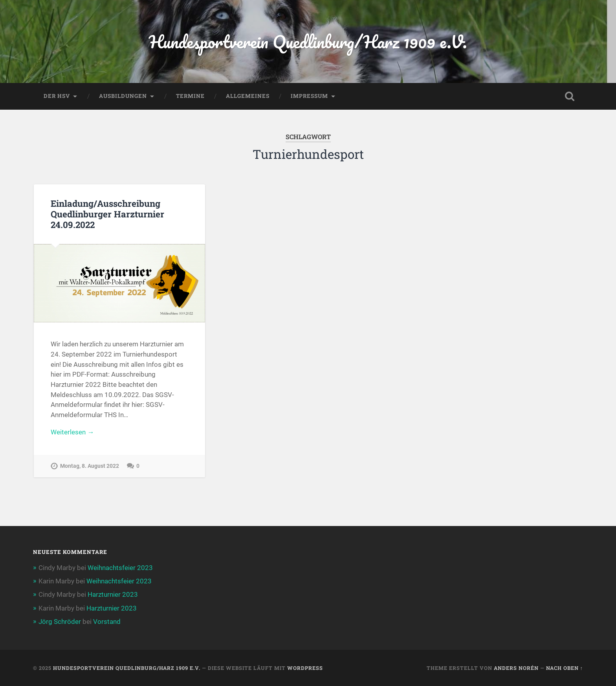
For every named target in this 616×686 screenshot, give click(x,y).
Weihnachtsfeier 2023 (120, 568)
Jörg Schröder (60, 622)
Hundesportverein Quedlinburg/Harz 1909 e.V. (308, 41)
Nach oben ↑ (565, 668)
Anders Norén (516, 668)
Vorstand (107, 622)
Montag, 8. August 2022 (90, 466)
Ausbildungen (123, 96)
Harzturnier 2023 (113, 594)
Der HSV (57, 96)
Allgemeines (248, 96)
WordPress (305, 668)
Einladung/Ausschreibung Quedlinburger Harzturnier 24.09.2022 (107, 214)
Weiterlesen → (72, 432)
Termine (190, 96)
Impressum (309, 96)
